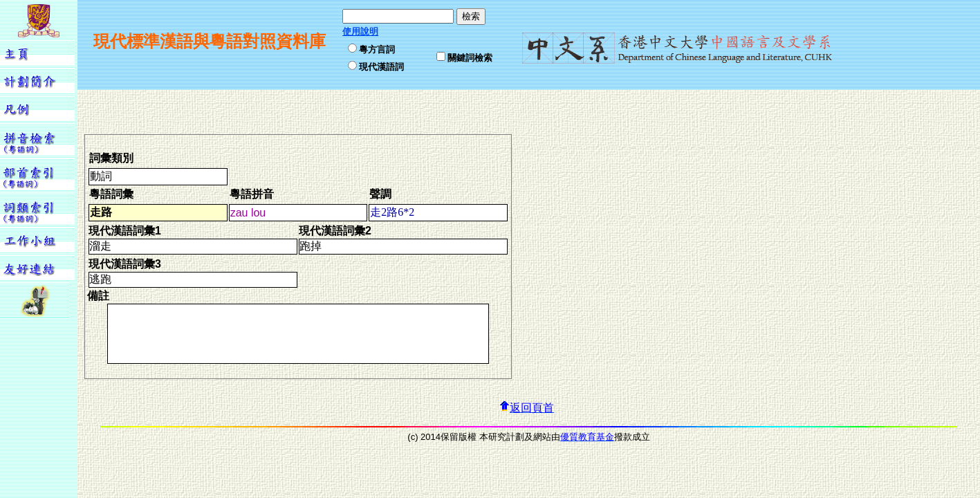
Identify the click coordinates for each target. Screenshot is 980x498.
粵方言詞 (377, 49)
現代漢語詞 (381, 67)
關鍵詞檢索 (470, 58)
